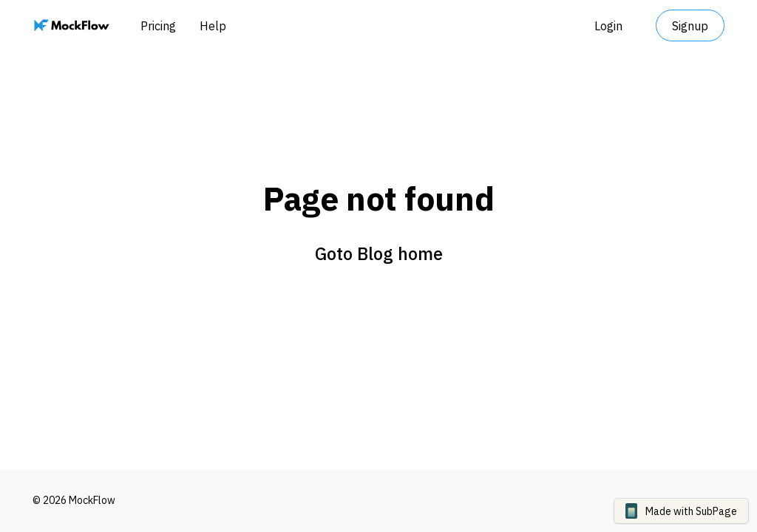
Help (213, 26)
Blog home (400, 253)
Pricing (158, 26)
